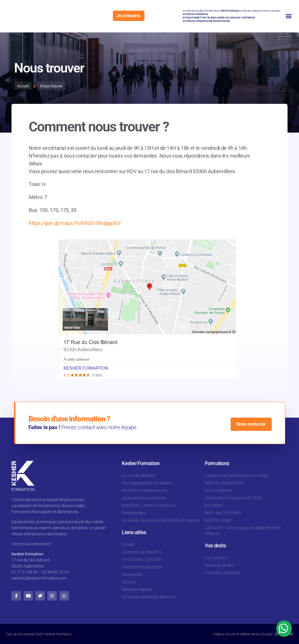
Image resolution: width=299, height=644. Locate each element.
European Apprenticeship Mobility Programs (161, 520)
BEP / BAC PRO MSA (223, 513)
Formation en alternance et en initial (237, 475)
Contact (129, 582)
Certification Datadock (142, 567)
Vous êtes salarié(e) (222, 573)
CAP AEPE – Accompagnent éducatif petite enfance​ (243, 531)
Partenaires (132, 574)
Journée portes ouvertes (143, 498)
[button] (289, 16)
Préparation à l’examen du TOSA (233, 498)
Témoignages (134, 513)
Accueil (128, 544)
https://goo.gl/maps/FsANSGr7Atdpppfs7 (75, 223)
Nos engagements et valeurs (147, 483)
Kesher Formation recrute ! (145, 490)
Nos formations (219, 490)
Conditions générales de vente (148, 597)
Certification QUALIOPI (142, 559)
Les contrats (216, 558)
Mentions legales (137, 589)
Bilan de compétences (224, 483)
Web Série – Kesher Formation (149, 505)
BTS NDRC (214, 505)
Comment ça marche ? (142, 552)
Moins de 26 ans (219, 565)
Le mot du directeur (139, 475)
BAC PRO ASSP (218, 520)
